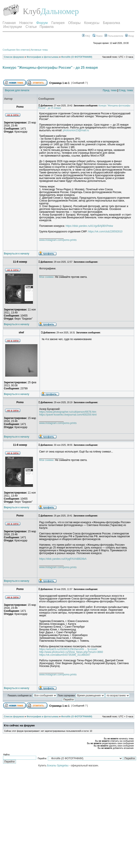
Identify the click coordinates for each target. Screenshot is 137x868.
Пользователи (114, 36)
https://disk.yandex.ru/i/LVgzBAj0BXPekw (89, 226)
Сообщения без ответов (16, 50)
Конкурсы (92, 23)
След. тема (126, 90)
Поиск (98, 36)
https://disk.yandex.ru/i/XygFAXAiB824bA (63, 559)
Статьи (31, 27)
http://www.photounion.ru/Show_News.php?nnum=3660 (71, 652)
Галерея (58, 23)
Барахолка (111, 23)
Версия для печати (17, 90)
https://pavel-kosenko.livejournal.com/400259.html (68, 415)
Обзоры (74, 23)
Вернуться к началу (17, 254)
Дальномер (60, 11)
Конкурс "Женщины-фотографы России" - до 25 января (50, 68)
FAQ (86, 36)
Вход (129, 36)
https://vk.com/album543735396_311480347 (65, 655)
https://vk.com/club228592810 (105, 232)
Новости (26, 23)
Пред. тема (110, 90)
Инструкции (12, 27)
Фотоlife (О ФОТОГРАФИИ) (77, 57)
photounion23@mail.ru (76, 130)
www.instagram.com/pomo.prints (58, 240)
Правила (47, 27)
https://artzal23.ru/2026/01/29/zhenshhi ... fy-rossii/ (68, 649)
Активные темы (39, 50)
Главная (9, 23)
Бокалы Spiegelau (58, 766)
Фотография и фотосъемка (42, 57)
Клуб (32, 11)
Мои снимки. (47, 277)
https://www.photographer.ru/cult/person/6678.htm (68, 412)
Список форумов (14, 57)
